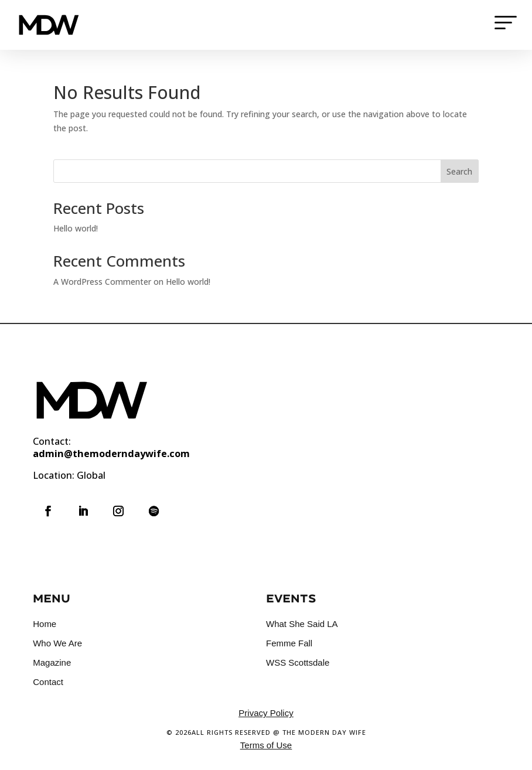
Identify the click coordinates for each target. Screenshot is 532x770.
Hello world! (76, 228)
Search (459, 171)
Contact (48, 682)
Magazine (52, 662)
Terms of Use (266, 745)
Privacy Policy (266, 713)
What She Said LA (302, 624)
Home (45, 624)
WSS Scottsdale (298, 662)
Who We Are (57, 643)
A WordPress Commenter (102, 282)
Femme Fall (289, 643)
